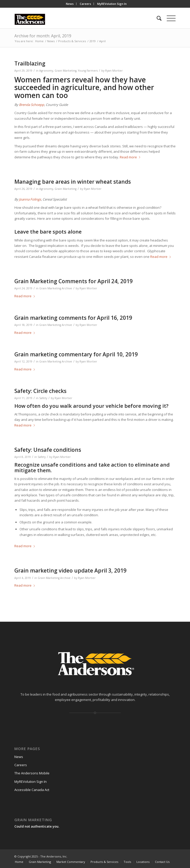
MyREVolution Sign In (112, 4)
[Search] (157, 18)
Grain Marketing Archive (56, 288)
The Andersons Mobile (32, 773)
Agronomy (46, 71)
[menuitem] (70, 4)
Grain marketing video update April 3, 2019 (70, 570)
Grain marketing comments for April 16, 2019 (73, 318)
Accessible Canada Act (32, 790)
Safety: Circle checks (40, 391)
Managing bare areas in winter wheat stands (73, 182)
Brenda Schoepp (32, 105)
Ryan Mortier (114, 71)
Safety (43, 398)
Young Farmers (88, 71)
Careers (85, 4)
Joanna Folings (30, 199)
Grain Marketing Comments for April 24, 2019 (73, 281)
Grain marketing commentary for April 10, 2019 (76, 354)
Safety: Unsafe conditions (48, 450)
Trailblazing (30, 63)
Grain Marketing (66, 71)
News (70, 4)
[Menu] (169, 18)
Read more (131, 157)
